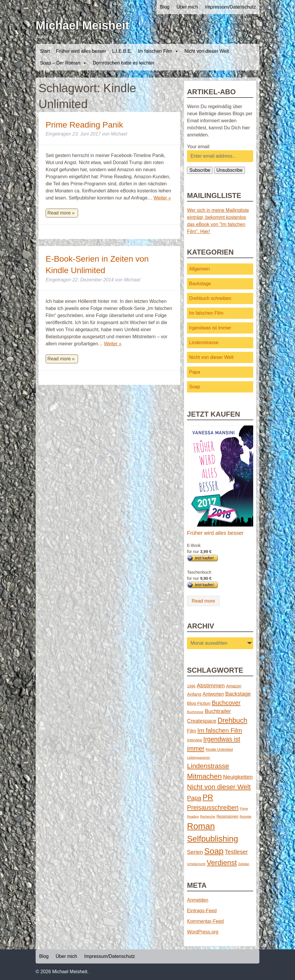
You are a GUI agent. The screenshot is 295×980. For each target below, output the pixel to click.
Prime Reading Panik (84, 125)
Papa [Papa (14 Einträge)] (194, 798)
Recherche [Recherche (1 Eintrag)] (208, 816)
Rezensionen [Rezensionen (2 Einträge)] (227, 816)
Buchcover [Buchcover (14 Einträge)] (226, 703)
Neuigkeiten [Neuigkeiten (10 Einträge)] (238, 777)
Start (45, 51)
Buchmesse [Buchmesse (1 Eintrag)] (195, 712)
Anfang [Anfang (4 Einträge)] (194, 694)
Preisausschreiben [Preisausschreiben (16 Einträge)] (213, 808)
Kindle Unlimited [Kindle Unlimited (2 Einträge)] (219, 749)
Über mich (187, 7)
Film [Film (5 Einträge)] (191, 731)
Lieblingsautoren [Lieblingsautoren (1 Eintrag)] (198, 758)
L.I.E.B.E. (122, 51)
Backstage (200, 284)
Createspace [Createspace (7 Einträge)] (202, 721)
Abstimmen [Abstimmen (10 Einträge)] (211, 685)
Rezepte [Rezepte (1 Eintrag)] (246, 816)
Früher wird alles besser (81, 51)
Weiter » (162, 198)
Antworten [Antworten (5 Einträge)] (213, 694)
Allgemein (199, 269)
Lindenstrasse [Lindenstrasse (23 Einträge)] (208, 766)
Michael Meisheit (82, 25)
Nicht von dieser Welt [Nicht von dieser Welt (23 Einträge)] (219, 787)
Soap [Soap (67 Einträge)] (214, 851)
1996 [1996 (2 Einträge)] (191, 686)
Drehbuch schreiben (210, 298)
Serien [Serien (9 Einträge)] (195, 852)
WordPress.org (203, 932)
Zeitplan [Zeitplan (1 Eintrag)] (244, 864)
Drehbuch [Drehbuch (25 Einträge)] (232, 720)
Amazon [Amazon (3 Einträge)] (234, 686)
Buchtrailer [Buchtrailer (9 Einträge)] (218, 711)
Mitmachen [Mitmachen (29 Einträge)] (204, 776)
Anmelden (198, 900)
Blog (165, 7)
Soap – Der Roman (63, 63)
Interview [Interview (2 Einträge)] (194, 740)
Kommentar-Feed (205, 921)
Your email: (199, 147)
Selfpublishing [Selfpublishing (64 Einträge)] (212, 839)
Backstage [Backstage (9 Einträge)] (238, 694)
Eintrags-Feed (202, 911)
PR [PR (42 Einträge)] (208, 797)
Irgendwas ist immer (210, 328)
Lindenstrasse (204, 343)
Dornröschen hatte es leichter (124, 63)
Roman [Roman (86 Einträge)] (201, 826)
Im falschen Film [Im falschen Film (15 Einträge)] (220, 730)
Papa (194, 372)
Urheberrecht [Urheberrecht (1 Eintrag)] (196, 864)
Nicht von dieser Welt (207, 51)
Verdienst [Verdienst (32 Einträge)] (222, 863)
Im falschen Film (158, 51)
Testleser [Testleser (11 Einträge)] (236, 852)
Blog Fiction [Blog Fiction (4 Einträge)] (199, 703)
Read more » (61, 213)
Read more (203, 601)
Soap (194, 387)
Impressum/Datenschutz (230, 7)
